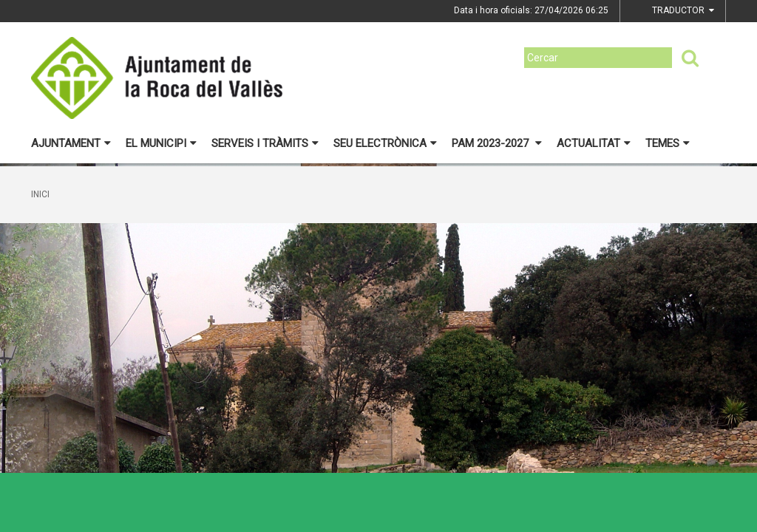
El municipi (161, 143)
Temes (668, 143)
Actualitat (594, 143)
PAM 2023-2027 (497, 143)
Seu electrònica (385, 143)
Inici (40, 194)
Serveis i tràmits (265, 143)
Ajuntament (71, 143)
